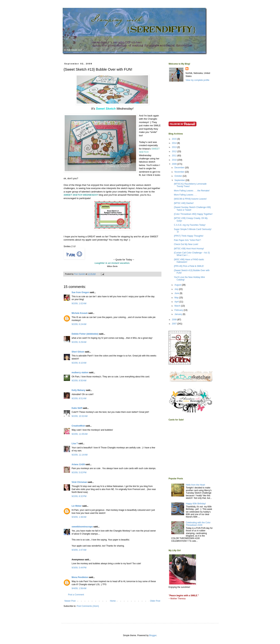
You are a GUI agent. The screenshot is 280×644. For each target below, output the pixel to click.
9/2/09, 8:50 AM (79, 381)
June (177, 293)
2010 (175, 160)
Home (113, 601)
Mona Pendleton (80, 577)
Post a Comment (76, 595)
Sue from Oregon (80, 292)
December (180, 168)
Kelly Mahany (78, 390)
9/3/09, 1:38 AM (79, 517)
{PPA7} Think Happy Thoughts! (189, 236)
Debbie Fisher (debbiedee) (85, 334)
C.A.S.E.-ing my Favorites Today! (190, 225)
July (177, 289)
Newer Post (70, 601)
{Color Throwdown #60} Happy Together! (193, 214)
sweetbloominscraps (82, 527)
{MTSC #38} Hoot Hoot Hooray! (189, 249)
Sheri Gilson (78, 352)
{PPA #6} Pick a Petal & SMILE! (189, 266)
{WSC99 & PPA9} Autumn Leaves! (190, 199)
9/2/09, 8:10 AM (79, 363)
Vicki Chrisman (79, 482)
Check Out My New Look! (186, 244)
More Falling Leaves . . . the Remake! (192, 191)
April (177, 302)
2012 (175, 151)
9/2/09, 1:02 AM (79, 303)
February (179, 310)
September (180, 180)
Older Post (155, 601)
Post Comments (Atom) (88, 606)
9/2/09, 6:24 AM (79, 324)
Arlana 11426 (78, 464)
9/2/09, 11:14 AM (80, 455)
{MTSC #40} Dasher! (184, 203)
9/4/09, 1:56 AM (79, 588)
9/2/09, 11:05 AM (80, 434)
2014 (175, 143)
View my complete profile (197, 80)
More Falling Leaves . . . (185, 195)
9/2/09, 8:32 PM (79, 496)
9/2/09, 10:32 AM (80, 416)
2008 (175, 320)
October (179, 176)
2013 (175, 147)
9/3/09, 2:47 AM (79, 550)
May (177, 298)
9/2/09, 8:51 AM (79, 398)
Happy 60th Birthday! (196, 504)
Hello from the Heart (195, 485)
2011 (175, 156)
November (180, 172)
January (179, 314)
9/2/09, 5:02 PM (79, 472)
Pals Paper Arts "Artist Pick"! (187, 240)
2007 (175, 324)
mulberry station (80, 373)
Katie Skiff (77, 408)
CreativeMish (78, 426)
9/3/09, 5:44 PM (79, 568)
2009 (175, 164)
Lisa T (75, 444)
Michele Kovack (80, 313)
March (178, 306)
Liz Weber (77, 506)
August (178, 285)
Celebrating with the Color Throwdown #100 (198, 524)
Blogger (153, 635)
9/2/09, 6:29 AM (79, 342)
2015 (175, 139)
